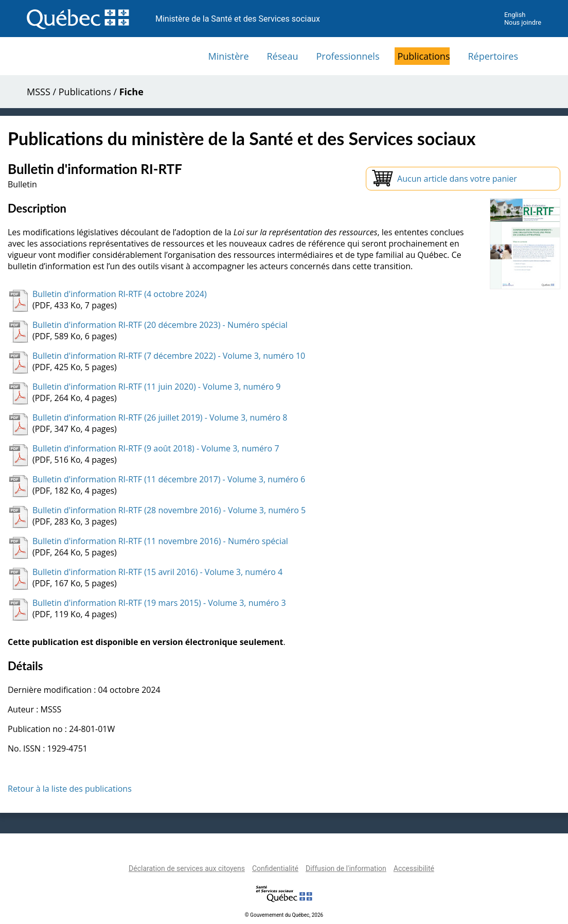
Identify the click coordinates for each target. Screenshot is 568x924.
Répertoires (493, 56)
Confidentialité (275, 868)
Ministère (229, 56)
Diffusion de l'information (346, 868)
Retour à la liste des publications (70, 789)
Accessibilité (414, 868)
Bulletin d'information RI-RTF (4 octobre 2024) (120, 294)
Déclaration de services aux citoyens (187, 868)
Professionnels (348, 56)
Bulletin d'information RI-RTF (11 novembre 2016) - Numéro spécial (160, 541)
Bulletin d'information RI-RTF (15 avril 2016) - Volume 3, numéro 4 (157, 572)
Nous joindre (523, 22)
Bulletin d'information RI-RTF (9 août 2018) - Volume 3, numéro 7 (156, 448)
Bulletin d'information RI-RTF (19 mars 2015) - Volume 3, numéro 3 (159, 603)
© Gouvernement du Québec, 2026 (284, 915)
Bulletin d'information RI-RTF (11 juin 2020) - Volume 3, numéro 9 (156, 387)
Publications (423, 56)
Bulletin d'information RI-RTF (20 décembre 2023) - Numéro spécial (160, 325)
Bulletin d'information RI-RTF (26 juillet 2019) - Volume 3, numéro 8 (160, 417)
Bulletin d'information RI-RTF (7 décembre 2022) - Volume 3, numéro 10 (169, 356)
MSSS (39, 92)
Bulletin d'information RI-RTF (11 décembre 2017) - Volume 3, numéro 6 (169, 479)
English (515, 15)
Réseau (283, 56)
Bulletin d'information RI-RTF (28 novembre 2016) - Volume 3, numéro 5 (169, 510)
